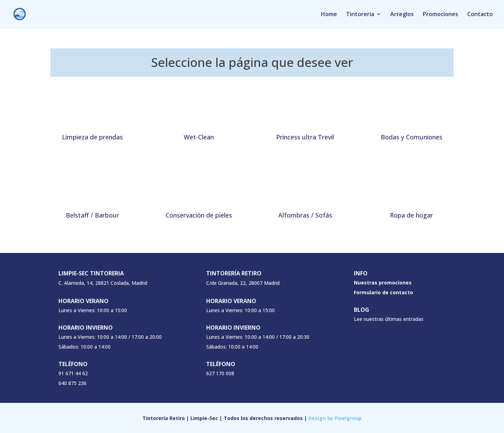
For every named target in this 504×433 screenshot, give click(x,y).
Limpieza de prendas (92, 137)
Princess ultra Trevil (305, 137)
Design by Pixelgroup (335, 418)
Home (329, 15)
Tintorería (360, 15)
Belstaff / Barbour (92, 215)
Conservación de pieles (199, 215)
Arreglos (402, 15)
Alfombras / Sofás (305, 215)
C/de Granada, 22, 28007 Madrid (243, 283)
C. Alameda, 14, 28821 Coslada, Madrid (103, 283)
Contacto (480, 15)
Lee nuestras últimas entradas (389, 319)
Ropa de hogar (411, 215)
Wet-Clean (199, 137)
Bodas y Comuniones (412, 137)
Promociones (440, 15)
